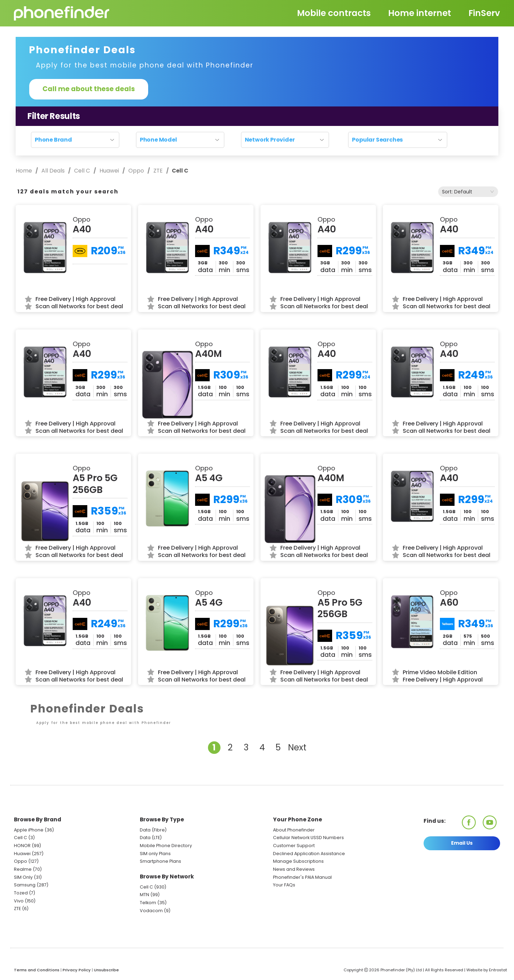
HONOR (22, 846)
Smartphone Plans (160, 861)
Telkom (148, 903)
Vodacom (151, 911)
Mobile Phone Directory (166, 846)
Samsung (25, 885)
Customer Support (294, 846)
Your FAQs (284, 885)
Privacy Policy (77, 970)
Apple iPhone (29, 830)
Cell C (82, 171)
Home (25, 171)
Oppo (136, 171)
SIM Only (23, 877)
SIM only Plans (155, 854)
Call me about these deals (89, 89)
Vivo (19, 901)
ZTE (158, 171)
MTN (144, 895)
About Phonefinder (294, 830)
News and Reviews (294, 869)
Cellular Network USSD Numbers (308, 838)
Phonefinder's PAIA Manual (302, 877)
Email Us (462, 843)
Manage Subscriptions (298, 861)
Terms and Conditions (37, 970)
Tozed (21, 893)
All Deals (53, 171)
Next (297, 747)
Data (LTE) (151, 838)
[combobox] (468, 192)
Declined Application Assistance (309, 854)
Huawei (109, 171)
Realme (23, 869)
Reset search (257, 152)
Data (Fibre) (153, 830)
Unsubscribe (106, 970)
